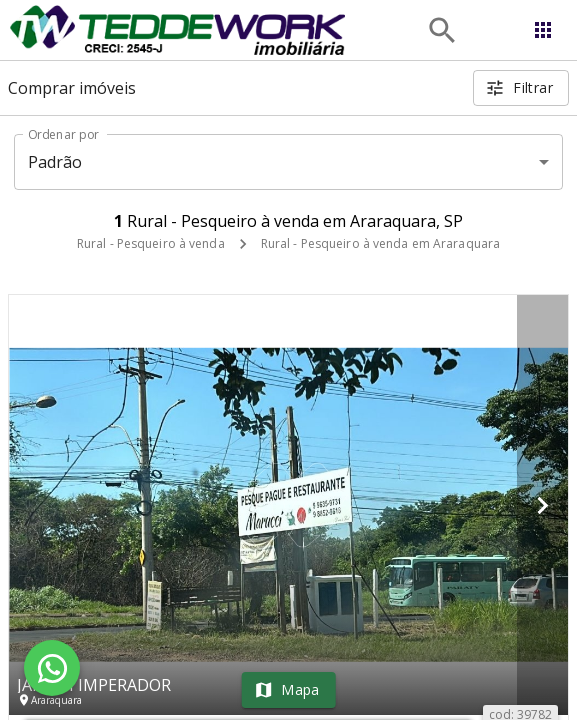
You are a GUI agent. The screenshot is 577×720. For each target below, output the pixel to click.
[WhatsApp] (52, 668)
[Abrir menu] (543, 30)
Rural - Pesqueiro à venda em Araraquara (380, 243)
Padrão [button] (55, 162)
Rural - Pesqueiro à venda (151, 243)
